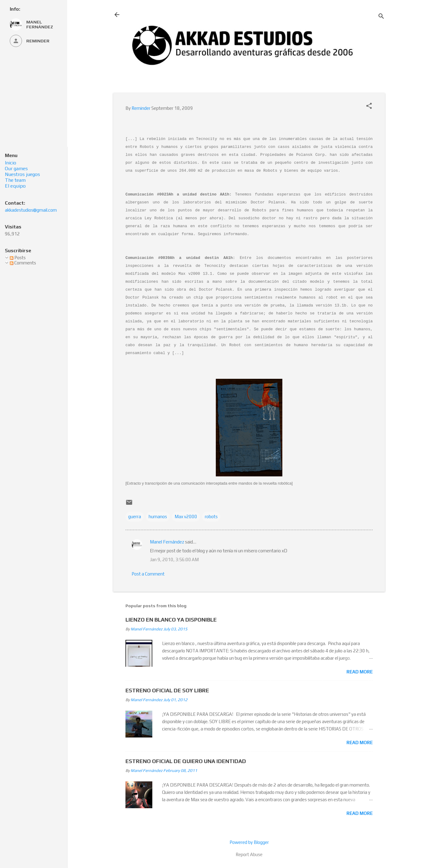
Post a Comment (148, 574)
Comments (23, 263)
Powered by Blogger (249, 842)
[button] (369, 106)
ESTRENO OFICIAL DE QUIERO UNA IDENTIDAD (186, 761)
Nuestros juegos (22, 174)
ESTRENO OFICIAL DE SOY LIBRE (167, 690)
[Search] (381, 17)
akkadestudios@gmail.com (31, 210)
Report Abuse (249, 854)
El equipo (15, 186)
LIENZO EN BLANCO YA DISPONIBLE (171, 620)
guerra (135, 516)
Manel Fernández (167, 542)
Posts (18, 258)
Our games (16, 169)
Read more (360, 672)
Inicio (11, 163)
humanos (158, 516)
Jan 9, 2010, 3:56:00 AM (174, 560)
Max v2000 (186, 516)
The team (15, 180)
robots (211, 516)
